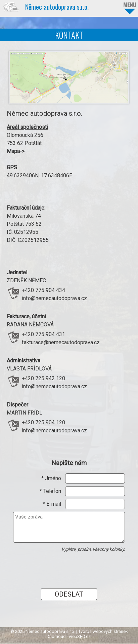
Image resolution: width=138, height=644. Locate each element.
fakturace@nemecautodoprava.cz (61, 342)
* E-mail (52, 504)
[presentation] (57, 566)
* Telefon (50, 491)
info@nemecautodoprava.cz (54, 298)
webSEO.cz (80, 636)
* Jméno (51, 478)
